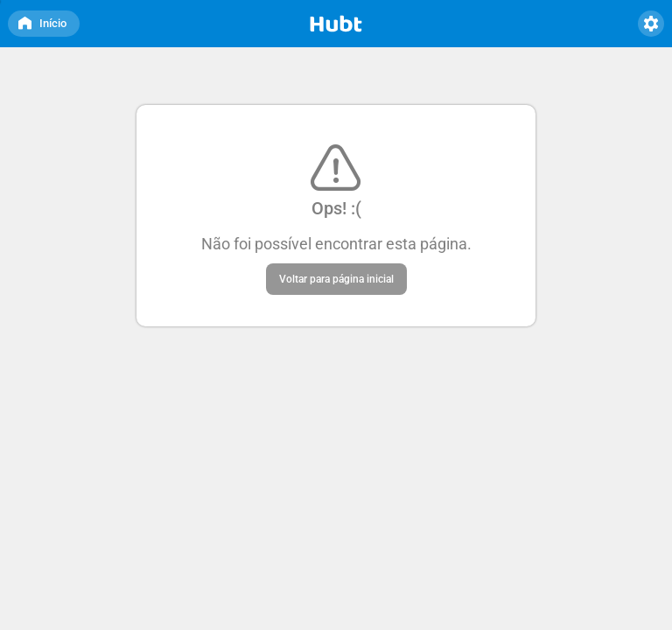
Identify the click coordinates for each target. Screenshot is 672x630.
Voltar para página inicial (336, 279)
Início (42, 21)
